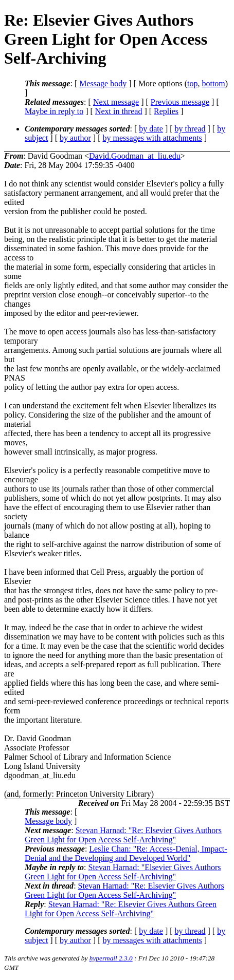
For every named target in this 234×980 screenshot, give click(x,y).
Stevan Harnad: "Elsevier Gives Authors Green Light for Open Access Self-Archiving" (123, 872)
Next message (116, 102)
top (192, 83)
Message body (103, 83)
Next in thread (119, 111)
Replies (166, 111)
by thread (190, 129)
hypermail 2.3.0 (111, 958)
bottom (213, 83)
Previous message (180, 102)
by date (151, 129)
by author (75, 138)
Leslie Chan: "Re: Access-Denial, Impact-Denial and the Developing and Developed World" (126, 853)
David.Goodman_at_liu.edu (135, 156)
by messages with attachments (152, 138)
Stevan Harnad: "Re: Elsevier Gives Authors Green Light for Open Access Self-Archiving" (123, 835)
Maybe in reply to (54, 111)
